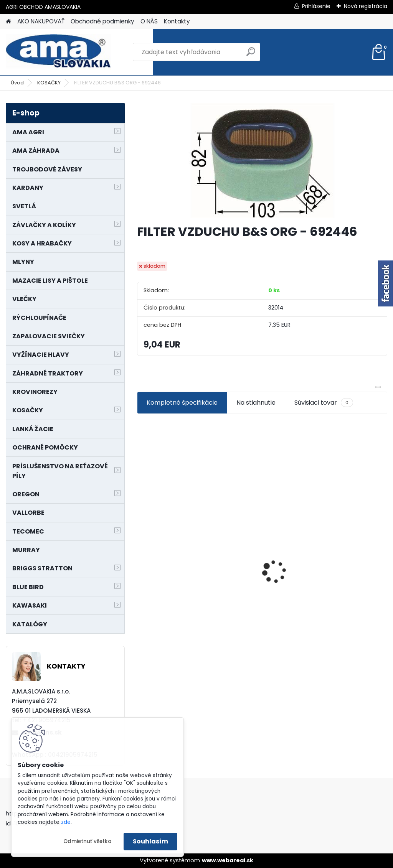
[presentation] (141, 558)
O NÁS (149, 21)
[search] (251, 55)
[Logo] (59, 52)
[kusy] (155, 634)
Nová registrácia (366, 6)
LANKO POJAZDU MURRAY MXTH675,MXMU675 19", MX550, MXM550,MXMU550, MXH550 (176, 563)
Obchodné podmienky (102, 21)
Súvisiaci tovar (324, 403)
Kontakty (177, 21)
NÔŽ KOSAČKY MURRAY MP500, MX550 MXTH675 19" (346, 522)
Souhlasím (150, 841)
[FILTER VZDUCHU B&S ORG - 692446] (262, 160)
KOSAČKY (49, 83)
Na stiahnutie (256, 403)
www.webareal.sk (228, 860)
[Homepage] (8, 22)
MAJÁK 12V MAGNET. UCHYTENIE (257, 564)
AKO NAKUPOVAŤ (41, 21)
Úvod (17, 83)
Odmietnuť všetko (87, 841)
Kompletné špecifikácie (182, 403)
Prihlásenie (316, 6)
